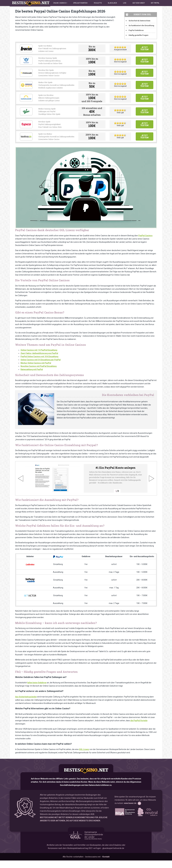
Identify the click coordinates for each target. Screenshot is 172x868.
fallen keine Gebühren (37, 692)
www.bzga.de (124, 821)
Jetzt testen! (144, 49)
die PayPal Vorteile (139, 730)
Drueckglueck (26, 63)
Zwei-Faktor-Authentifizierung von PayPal (39, 363)
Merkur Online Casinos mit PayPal (36, 373)
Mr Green (26, 118)
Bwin (26, 49)
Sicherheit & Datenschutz (139, 21)
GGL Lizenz (84, 759)
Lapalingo (26, 145)
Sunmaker (26, 104)
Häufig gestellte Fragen (138, 35)
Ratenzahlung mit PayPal (32, 379)
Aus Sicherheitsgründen (26, 706)
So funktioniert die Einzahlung (141, 25)
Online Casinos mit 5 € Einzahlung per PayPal (41, 369)
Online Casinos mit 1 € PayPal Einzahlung (39, 360)
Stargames (26, 77)
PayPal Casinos (145, 245)
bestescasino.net (86, 780)
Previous (21, 488)
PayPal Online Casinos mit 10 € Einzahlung (39, 366)
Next (151, 488)
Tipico (26, 132)
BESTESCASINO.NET (49, 826)
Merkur (26, 90)
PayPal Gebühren (136, 30)
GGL (86, 843)
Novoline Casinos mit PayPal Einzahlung (39, 376)
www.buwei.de (130, 812)
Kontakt (106, 864)
